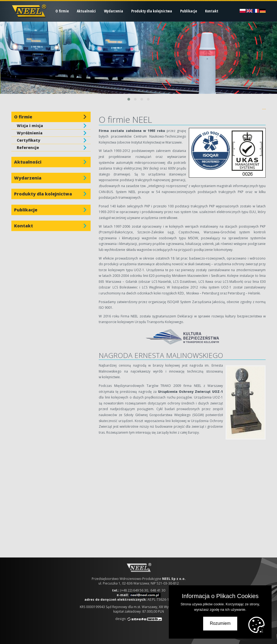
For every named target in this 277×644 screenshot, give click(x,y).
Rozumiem (220, 623)
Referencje (28, 147)
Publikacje (189, 11)
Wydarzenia (113, 11)
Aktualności (86, 11)
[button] (129, 99)
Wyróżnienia (30, 133)
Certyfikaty (29, 140)
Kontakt (212, 11)
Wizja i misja (30, 126)
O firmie (62, 11)
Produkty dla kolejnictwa (152, 11)
